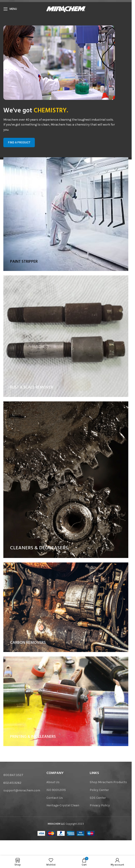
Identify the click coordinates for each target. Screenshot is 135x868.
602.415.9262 (12, 783)
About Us (53, 782)
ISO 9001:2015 (56, 790)
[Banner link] (66, 211)
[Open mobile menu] (10, 9)
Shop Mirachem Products (108, 782)
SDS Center (98, 798)
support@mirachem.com (22, 790)
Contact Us (55, 798)
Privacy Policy (100, 805)
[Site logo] (66, 9)
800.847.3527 (13, 775)
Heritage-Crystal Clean (63, 805)
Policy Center (99, 790)
